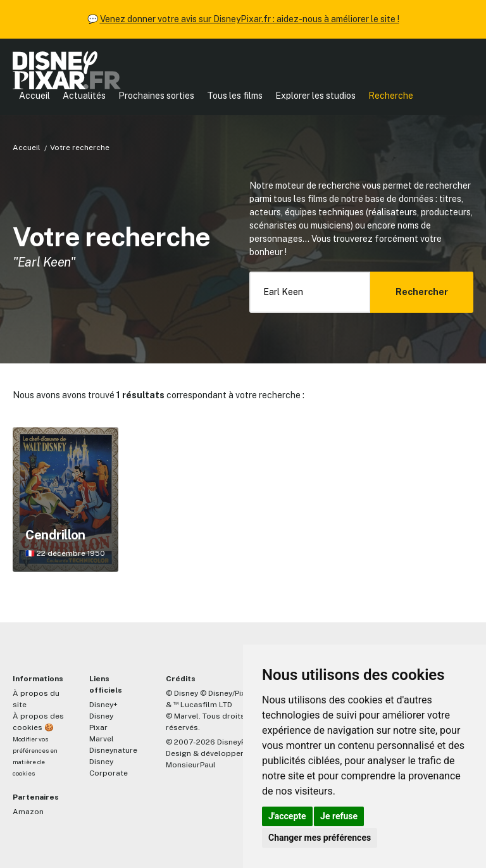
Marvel (102, 739)
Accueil (34, 96)
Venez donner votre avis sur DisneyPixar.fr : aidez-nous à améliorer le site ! (250, 19)
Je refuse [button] (339, 816)
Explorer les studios (315, 96)
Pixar (98, 727)
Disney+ (103, 705)
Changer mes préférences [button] (320, 838)
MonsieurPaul (191, 765)
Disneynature (113, 750)
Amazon (28, 812)
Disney (101, 716)
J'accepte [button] (287, 816)
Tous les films (235, 96)
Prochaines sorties (156, 96)
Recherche (391, 96)
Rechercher (422, 292)
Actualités (84, 96)
